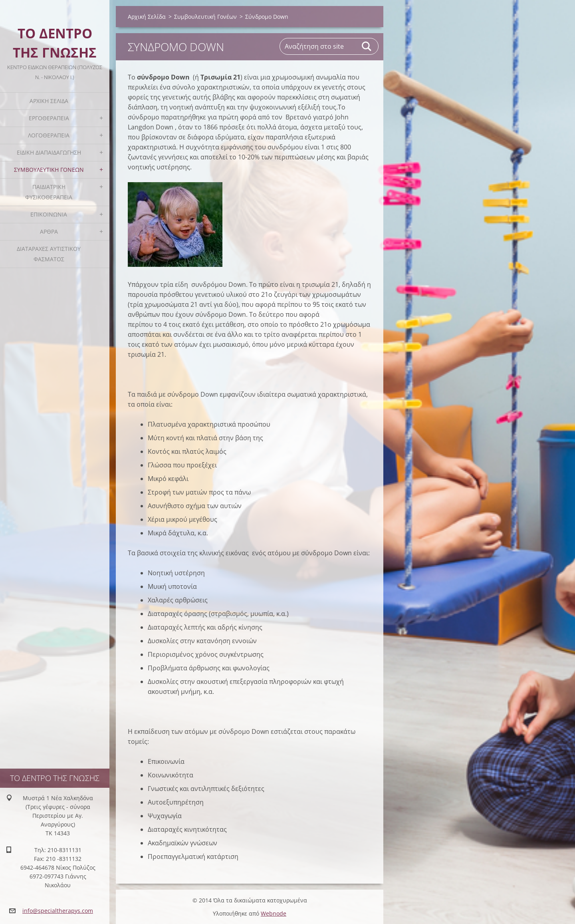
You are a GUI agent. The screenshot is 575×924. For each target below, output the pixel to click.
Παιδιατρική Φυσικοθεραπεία (49, 192)
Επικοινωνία (49, 214)
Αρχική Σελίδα (49, 101)
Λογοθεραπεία (49, 135)
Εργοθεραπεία (49, 118)
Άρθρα (49, 231)
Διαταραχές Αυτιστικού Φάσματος (49, 254)
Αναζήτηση (367, 46)
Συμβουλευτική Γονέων (49, 170)
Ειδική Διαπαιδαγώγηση (49, 152)
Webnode (274, 913)
